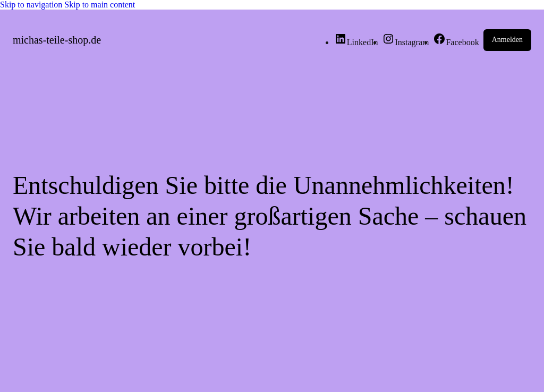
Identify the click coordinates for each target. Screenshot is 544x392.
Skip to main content (100, 5)
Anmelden (507, 40)
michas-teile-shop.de (57, 40)
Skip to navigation (32, 5)
